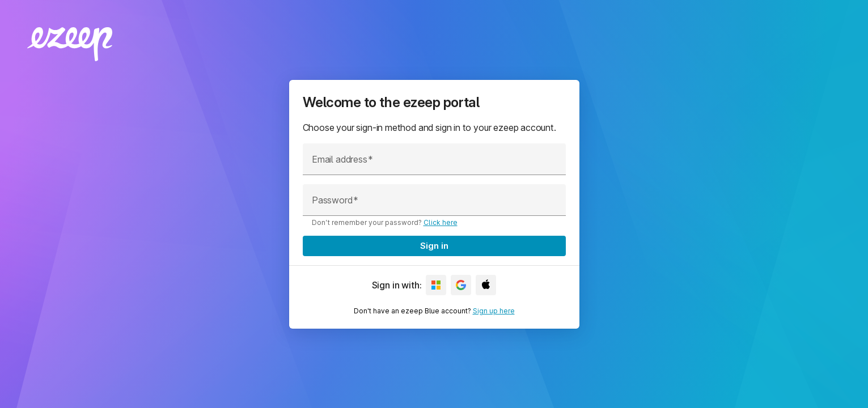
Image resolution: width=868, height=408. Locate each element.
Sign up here (494, 311)
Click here (441, 222)
